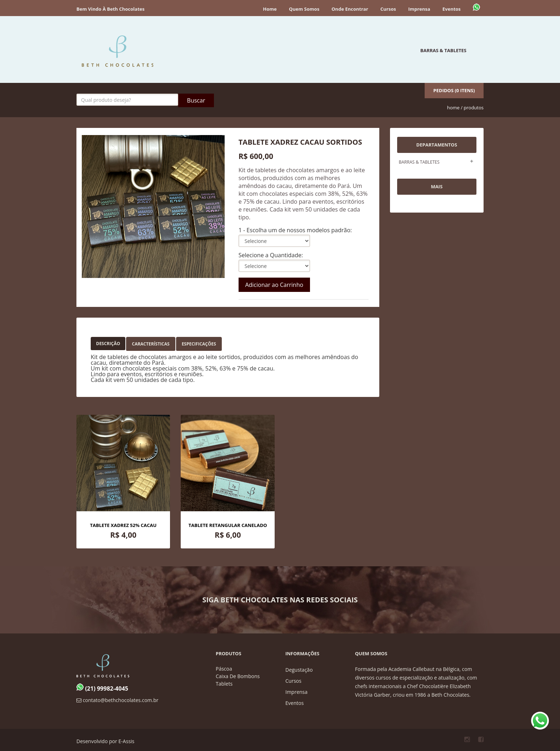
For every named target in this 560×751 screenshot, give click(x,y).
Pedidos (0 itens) (454, 90)
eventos (294, 703)
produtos (474, 108)
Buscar (196, 100)
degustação (299, 670)
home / (455, 108)
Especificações (199, 344)
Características (151, 344)
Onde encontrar (350, 9)
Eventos (452, 9)
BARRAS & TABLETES (443, 50)
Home (270, 9)
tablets (224, 684)
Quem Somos (304, 9)
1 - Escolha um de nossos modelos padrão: (295, 230)
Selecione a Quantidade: (271, 255)
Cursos (388, 9)
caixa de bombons (238, 676)
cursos (293, 681)
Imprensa (419, 9)
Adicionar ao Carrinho (274, 285)
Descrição (108, 344)
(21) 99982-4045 (102, 688)
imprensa (296, 692)
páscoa (224, 669)
